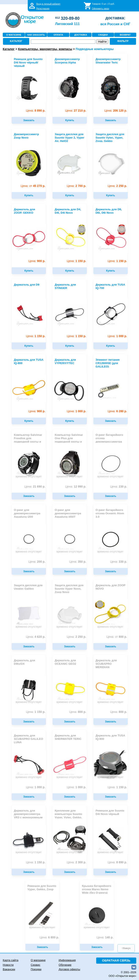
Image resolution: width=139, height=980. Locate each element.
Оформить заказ (101, 8)
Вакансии (9, 969)
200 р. (37, 562)
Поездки (36, 969)
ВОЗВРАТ (125, 35)
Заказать (29, 120)
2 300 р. (76, 862)
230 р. (118, 487)
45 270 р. (33, 186)
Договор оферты (69, 969)
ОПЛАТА (58, 35)
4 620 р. (35, 637)
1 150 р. (76, 261)
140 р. (105, 937)
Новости (8, 965)
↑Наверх (126, 948)
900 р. (37, 261)
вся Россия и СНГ (115, 24)
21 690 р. (35, 487)
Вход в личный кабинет (48, 4)
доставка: (115, 18)
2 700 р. (76, 186)
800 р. (117, 637)
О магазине (38, 960)
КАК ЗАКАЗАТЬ (36, 35)
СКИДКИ (103, 35)
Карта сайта (10, 960)
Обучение (65, 965)
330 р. (118, 562)
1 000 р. (117, 336)
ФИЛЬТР (123, 41)
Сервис (35, 965)
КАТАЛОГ (16, 41)
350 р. (78, 562)
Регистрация (43, 8)
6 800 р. (49, 937)
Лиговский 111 (67, 24)
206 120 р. (116, 111)
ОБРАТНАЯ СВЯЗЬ (116, 960)
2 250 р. (117, 186)
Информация (67, 960)
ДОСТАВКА (81, 35)
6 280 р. (117, 411)
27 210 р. (76, 111)
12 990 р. (76, 487)
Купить (70, 120)
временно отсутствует (29, 477)
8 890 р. (35, 111)
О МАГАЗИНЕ (14, 35)
